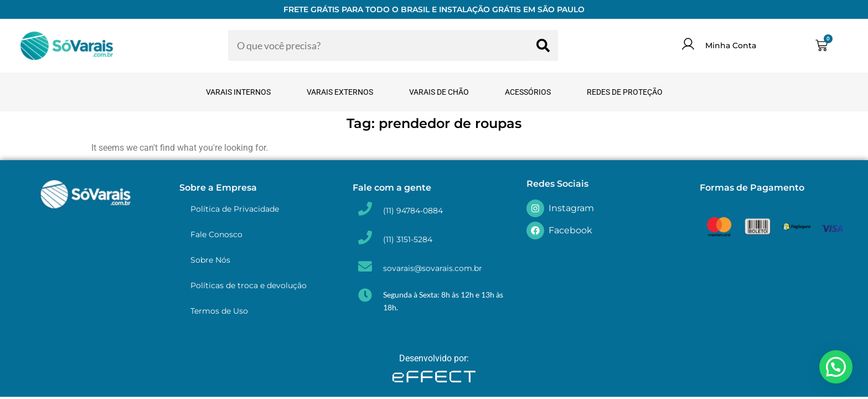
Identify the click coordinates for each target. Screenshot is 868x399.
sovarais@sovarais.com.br (433, 268)
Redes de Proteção (625, 92)
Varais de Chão (439, 92)
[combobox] (382, 45)
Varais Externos (340, 92)
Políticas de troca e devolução (249, 285)
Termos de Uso (219, 311)
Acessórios (528, 92)
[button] (836, 367)
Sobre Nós (210, 260)
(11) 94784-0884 (413, 211)
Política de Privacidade (235, 209)
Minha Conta (731, 45)
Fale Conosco (216, 234)
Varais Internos (238, 92)
